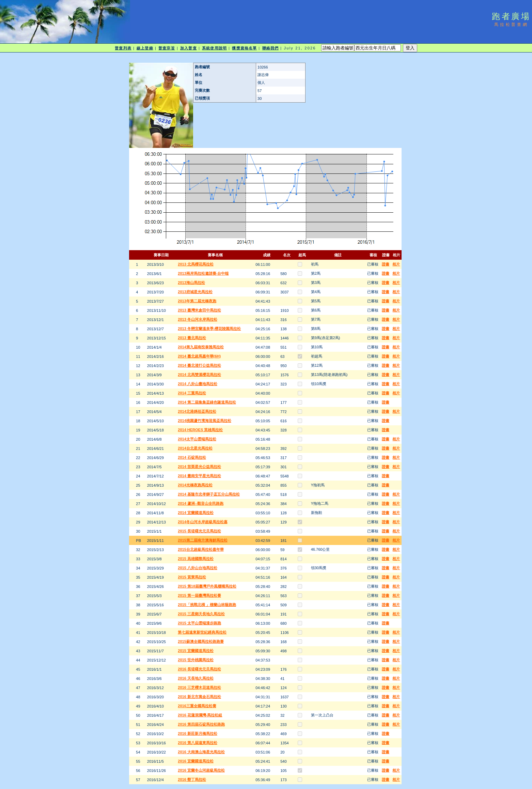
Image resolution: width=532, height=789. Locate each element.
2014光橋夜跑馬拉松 (195, 485)
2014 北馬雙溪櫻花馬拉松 (199, 375)
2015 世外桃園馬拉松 (196, 660)
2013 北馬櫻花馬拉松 (196, 264)
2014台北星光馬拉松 (195, 448)
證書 (386, 264)
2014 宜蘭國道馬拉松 (196, 513)
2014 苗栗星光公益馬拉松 (199, 467)
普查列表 (123, 48)
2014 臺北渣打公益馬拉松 (199, 365)
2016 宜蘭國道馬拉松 (196, 761)
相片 (396, 264)
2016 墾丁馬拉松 (192, 779)
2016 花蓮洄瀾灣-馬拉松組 (200, 715)
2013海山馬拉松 (191, 283)
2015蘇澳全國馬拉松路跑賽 (201, 641)
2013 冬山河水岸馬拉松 (198, 319)
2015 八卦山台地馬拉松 (198, 568)
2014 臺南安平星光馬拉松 (199, 476)
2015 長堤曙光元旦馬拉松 (199, 531)
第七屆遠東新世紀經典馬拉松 (202, 632)
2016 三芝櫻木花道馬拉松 (199, 687)
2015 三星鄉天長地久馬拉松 (201, 614)
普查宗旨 (167, 48)
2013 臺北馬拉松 (192, 338)
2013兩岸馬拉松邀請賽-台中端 (203, 273)
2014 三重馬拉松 (192, 393)
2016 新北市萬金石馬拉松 (199, 697)
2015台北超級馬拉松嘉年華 (201, 549)
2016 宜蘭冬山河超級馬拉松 (201, 770)
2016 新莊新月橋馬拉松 (198, 733)
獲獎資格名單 (244, 48)
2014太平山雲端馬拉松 (197, 439)
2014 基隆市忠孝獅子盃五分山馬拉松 (209, 494)
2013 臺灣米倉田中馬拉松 (199, 310)
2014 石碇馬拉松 (192, 457)
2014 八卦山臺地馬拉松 (198, 384)
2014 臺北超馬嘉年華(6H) (199, 356)
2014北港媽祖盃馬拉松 (197, 411)
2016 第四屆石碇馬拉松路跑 (201, 724)
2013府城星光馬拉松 (195, 292)
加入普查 (188, 48)
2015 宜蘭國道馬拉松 (196, 651)
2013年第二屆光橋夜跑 (197, 301)
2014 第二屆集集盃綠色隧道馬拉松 (207, 402)
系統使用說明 (214, 48)
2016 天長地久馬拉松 (196, 678)
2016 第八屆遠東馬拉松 (198, 743)
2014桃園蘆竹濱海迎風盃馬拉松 (204, 421)
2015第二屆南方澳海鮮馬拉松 (202, 540)
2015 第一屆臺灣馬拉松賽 (199, 595)
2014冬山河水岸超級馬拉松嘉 (202, 522)
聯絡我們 (270, 48)
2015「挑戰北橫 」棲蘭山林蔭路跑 (207, 605)
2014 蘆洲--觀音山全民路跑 (201, 503)
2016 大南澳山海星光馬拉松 (201, 752)
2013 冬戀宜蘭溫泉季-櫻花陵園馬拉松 (209, 329)
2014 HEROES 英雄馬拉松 (200, 430)
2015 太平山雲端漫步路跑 (199, 623)
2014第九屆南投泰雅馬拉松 (201, 347)
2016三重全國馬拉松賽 (197, 706)
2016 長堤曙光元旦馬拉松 (199, 669)
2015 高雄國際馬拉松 (196, 559)
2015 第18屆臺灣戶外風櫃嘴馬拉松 (207, 586)
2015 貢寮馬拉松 (192, 577)
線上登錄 (145, 48)
